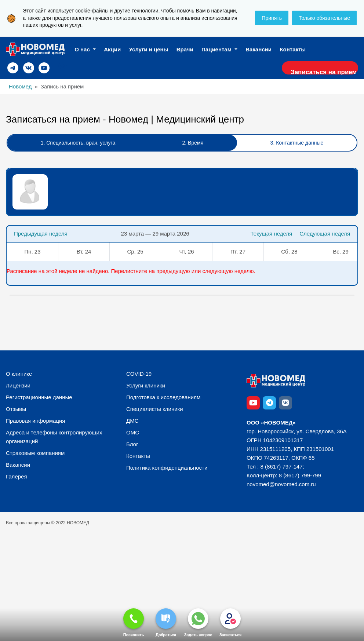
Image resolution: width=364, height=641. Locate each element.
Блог (132, 446)
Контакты (293, 49)
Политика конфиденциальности (167, 469)
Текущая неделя (268, 235)
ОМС (133, 434)
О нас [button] (83, 49)
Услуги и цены (149, 49)
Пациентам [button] (217, 49)
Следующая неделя (325, 235)
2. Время (193, 145)
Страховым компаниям (35, 455)
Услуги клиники (146, 387)
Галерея (17, 478)
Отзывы (16, 411)
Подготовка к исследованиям (163, 399)
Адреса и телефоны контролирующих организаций (54, 439)
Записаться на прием (320, 73)
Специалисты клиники (155, 411)
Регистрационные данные (39, 399)
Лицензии (18, 387)
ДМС (132, 423)
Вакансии (259, 49)
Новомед (20, 88)
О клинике (19, 376)
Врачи (185, 49)
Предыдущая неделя (41, 235)
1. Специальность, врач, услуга (78, 145)
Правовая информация (35, 423)
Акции (112, 49)
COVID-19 (139, 376)
